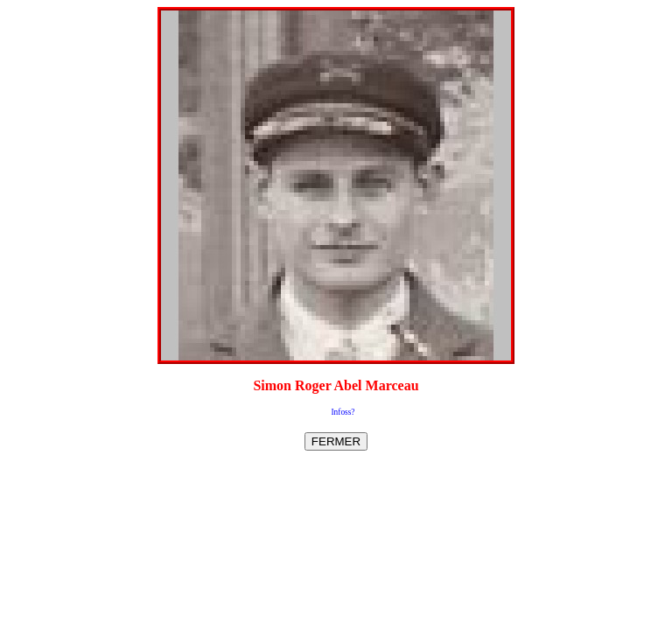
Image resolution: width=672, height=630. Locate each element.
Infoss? (343, 412)
